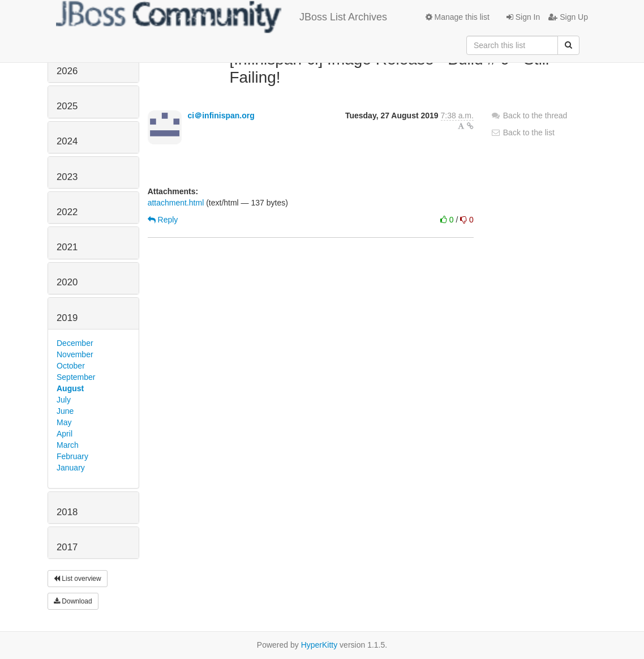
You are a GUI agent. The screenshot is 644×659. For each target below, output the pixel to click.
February (72, 456)
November (75, 354)
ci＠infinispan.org (221, 115)
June (65, 411)
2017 (67, 547)
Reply (163, 220)
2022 (67, 212)
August (70, 388)
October (71, 366)
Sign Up (568, 17)
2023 (67, 177)
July (64, 400)
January (71, 468)
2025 (67, 106)
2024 (67, 141)
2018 (67, 512)
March (68, 445)
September (76, 377)
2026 (67, 71)
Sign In (523, 17)
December (75, 343)
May (64, 422)
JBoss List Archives (222, 17)
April (65, 434)
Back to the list (523, 132)
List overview (78, 579)
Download (73, 601)
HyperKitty (319, 645)
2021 (67, 247)
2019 (67, 318)
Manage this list (458, 17)
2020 (67, 282)
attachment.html (176, 203)
